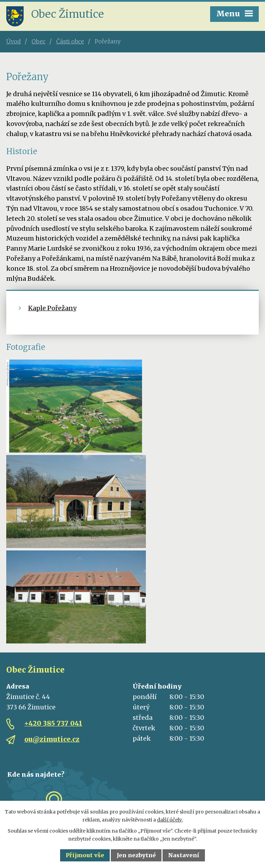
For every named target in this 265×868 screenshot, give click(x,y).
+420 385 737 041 (53, 723)
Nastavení (184, 855)
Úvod (14, 41)
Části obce (70, 41)
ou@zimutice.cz (52, 739)
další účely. (170, 820)
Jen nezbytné (136, 855)
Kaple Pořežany (52, 308)
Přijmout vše (85, 855)
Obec (39, 41)
